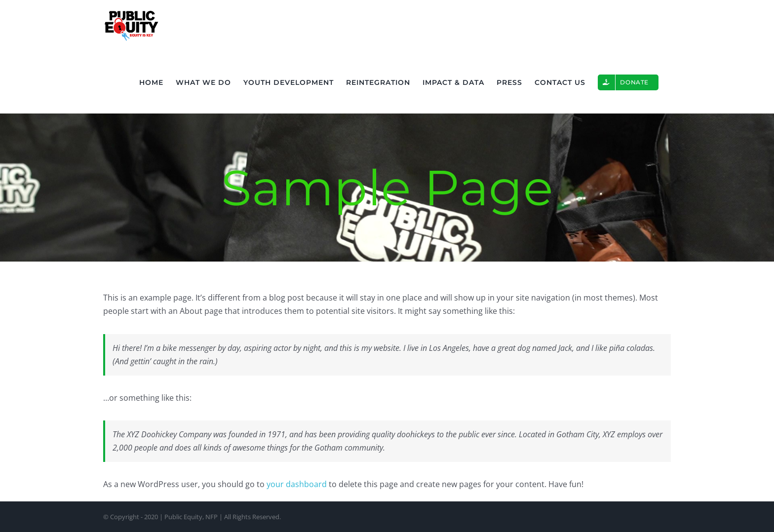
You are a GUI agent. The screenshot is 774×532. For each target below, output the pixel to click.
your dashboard (297, 484)
